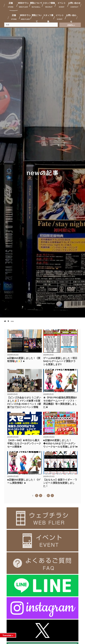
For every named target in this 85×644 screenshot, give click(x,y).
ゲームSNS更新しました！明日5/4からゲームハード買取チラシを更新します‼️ (60, 361)
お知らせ (49, 414)
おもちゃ (49, 454)
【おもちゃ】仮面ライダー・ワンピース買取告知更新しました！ (60, 483)
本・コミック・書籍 (17, 414)
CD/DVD (13, 332)
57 (48, 496)
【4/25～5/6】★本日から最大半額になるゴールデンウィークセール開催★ (24, 443)
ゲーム (48, 332)
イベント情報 (15, 372)
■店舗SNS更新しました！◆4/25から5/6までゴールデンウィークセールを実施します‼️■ (60, 443)
